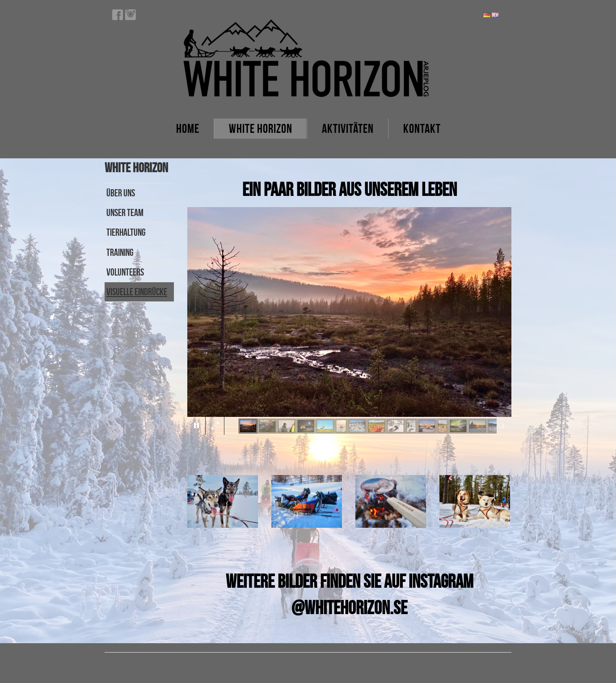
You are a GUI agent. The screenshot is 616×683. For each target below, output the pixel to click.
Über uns (121, 193)
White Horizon (261, 129)
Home (188, 129)
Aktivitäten (348, 129)
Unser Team (125, 212)
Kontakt (422, 129)
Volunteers (125, 272)
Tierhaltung (126, 232)
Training (120, 252)
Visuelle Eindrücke (137, 292)
